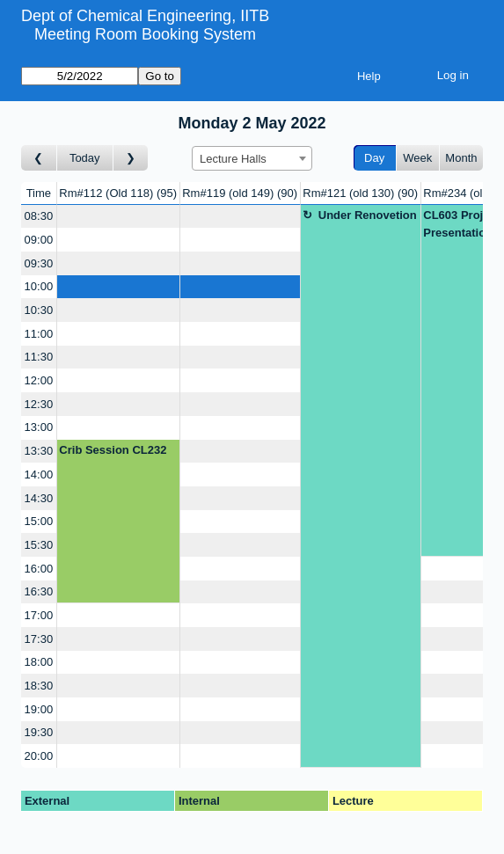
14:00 (39, 474)
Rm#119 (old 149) (240, 193)
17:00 (39, 615)
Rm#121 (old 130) (360, 193)
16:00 (39, 569)
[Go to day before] (39, 158)
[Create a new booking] (118, 217)
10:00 (39, 286)
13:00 (39, 427)
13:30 (39, 451)
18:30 (39, 686)
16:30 (39, 591)
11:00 (39, 334)
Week (417, 158)
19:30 (39, 732)
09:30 (39, 263)
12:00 (39, 380)
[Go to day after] (131, 158)
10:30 (39, 310)
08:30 (39, 216)
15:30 (39, 545)
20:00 (39, 756)
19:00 (39, 709)
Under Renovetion (368, 215)
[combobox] (252, 158)
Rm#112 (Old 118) (118, 193)
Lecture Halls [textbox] (233, 159)
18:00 (39, 662)
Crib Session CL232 (113, 450)
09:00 (39, 240)
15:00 (39, 521)
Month (461, 158)
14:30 (39, 498)
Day (374, 158)
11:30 (39, 357)
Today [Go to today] (85, 158)
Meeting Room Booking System (145, 34)
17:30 (39, 639)
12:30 (39, 404)
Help (369, 76)
